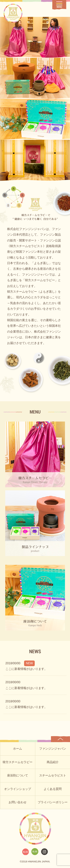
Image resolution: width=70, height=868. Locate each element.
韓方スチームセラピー (18, 762)
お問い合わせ (18, 802)
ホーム (18, 749)
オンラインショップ (18, 789)
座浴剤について (18, 775)
